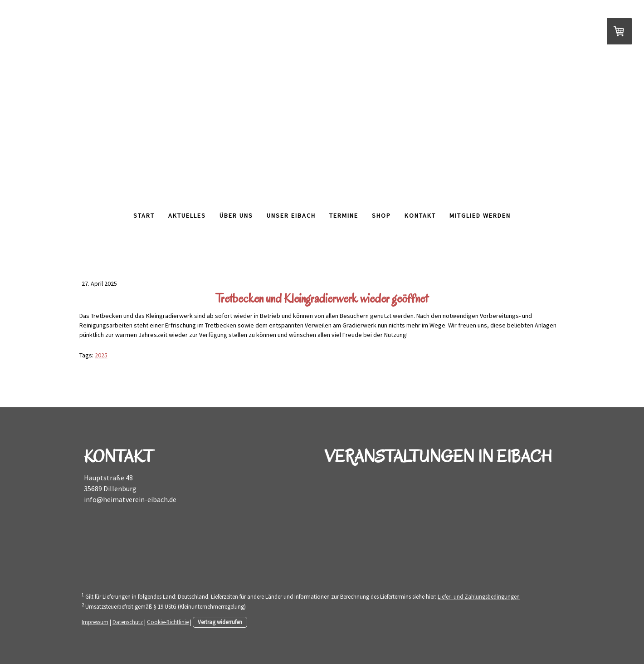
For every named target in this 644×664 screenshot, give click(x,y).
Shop (381, 215)
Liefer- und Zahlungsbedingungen (479, 597)
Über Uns (236, 215)
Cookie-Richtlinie (168, 622)
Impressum (95, 622)
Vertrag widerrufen (220, 622)
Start (144, 215)
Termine (344, 215)
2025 (101, 355)
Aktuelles (187, 215)
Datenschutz (128, 622)
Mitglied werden (480, 215)
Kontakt (420, 215)
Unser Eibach (291, 215)
